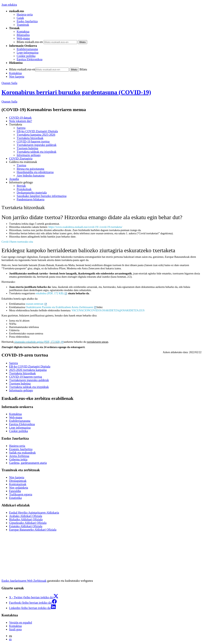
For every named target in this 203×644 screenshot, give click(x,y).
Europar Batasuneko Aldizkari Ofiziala (33, 530)
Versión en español (21, 623)
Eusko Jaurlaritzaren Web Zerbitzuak (24, 581)
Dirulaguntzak (18, 481)
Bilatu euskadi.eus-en (30, 42)
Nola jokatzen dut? (21, 121)
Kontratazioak (18, 484)
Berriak (21, 186)
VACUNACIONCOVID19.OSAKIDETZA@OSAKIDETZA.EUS (108, 310)
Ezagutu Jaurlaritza (21, 449)
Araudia (14, 179)
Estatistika (15, 498)
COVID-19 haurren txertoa (33, 141)
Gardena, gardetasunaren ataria (28, 463)
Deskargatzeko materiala (32, 193)
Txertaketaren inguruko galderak (37, 145)
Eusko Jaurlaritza (27, 21)
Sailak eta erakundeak (22, 453)
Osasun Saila (9, 83)
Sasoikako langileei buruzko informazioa (42, 196)
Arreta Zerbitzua (19, 456)
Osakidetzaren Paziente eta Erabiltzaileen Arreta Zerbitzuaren (61, 307)
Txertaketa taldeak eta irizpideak (36, 152)
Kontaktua (23, 32)
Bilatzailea (23, 35)
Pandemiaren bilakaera (31, 199)
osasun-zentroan (36, 304)
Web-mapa (23, 38)
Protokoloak (24, 189)
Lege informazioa (20, 428)
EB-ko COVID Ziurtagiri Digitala (37, 131)
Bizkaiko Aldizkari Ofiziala (26, 519)
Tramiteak (23, 25)
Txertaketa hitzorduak (30, 138)
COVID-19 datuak (20, 118)
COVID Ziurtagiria (21, 158)
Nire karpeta (17, 77)
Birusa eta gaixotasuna (30, 169)
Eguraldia (15, 491)
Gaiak (20, 18)
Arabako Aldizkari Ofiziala (26, 516)
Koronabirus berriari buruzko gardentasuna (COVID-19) (76, 92)
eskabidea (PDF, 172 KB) (51, 293)
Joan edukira (9, 5)
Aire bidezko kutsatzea (31, 176)
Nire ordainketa (19, 488)
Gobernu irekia (18, 459)
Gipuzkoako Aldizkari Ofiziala (28, 523)
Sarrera (21, 128)
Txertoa (21, 165)
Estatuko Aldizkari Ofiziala (26, 526)
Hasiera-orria (25, 14)
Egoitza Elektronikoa (30, 59)
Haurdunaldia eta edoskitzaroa (35, 172)
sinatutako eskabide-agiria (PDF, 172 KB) (39, 342)
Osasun (9, 102)
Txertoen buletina (27, 148)
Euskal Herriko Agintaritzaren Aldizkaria (34, 513)
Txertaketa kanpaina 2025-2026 (36, 135)
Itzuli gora (15, 629)
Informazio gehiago (29, 155)
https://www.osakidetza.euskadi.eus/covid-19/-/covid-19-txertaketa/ (85, 227)
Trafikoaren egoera (21, 494)
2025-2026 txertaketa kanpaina (28, 370)
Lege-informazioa (28, 53)
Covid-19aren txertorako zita (17, 242)
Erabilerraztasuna (27, 49)
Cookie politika (26, 56)
